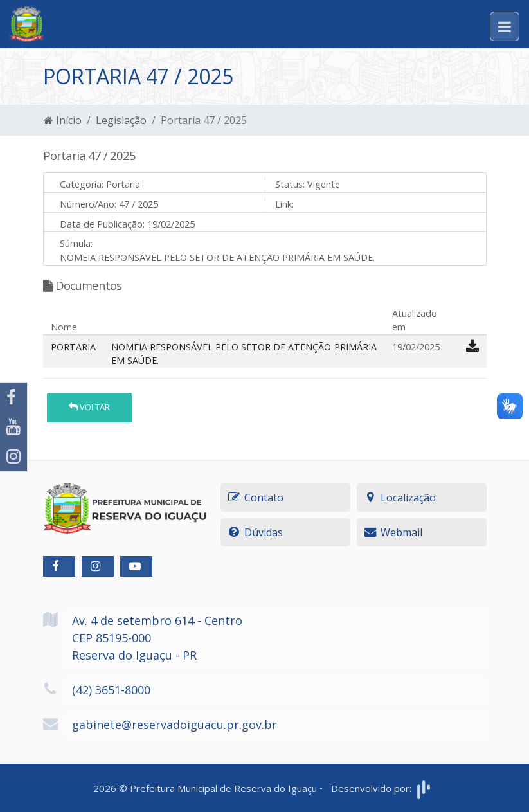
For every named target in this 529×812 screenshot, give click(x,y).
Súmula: (76, 243)
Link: (284, 204)
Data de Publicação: (102, 224)
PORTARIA (73, 347)
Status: (290, 184)
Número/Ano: (88, 204)
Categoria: (82, 184)
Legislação (121, 120)
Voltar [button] (89, 407)
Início (63, 120)
